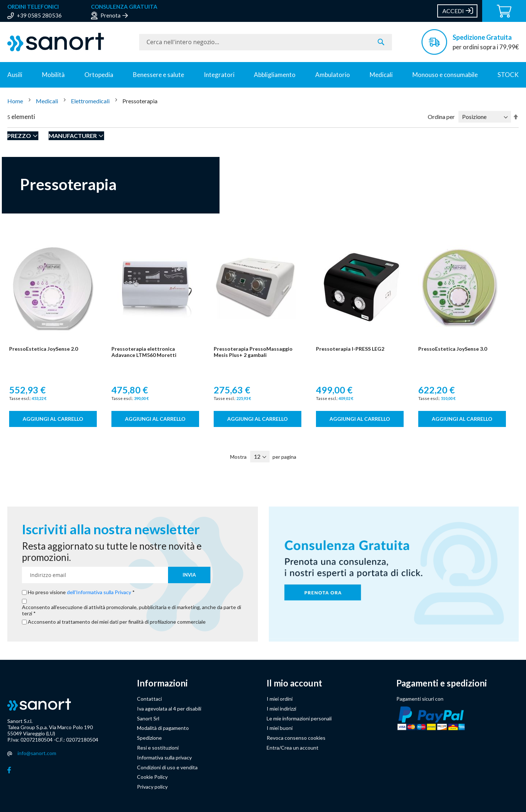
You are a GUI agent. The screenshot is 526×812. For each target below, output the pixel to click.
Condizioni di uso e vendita (167, 767)
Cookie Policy (152, 777)
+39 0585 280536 (39, 15)
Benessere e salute (159, 75)
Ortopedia (99, 75)
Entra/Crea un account (293, 748)
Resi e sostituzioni (158, 748)
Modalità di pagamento (163, 728)
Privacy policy (152, 787)
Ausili (15, 75)
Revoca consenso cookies (296, 738)
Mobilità (53, 75)
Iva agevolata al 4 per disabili (169, 709)
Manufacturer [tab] (73, 136)
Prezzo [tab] (19, 136)
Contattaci (149, 699)
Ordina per (441, 117)
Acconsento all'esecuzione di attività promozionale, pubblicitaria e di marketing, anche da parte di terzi (131, 610)
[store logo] (70, 42)
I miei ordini (280, 699)
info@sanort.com (37, 753)
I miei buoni (280, 728)
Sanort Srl (148, 718)
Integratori (219, 75)
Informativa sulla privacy (164, 757)
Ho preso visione (80, 592)
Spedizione (149, 738)
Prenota (110, 15)
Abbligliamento (275, 75)
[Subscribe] (189, 575)
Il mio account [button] (294, 683)
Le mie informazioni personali (299, 718)
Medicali (381, 75)
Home (16, 101)
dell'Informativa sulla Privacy (99, 592)
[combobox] (265, 42)
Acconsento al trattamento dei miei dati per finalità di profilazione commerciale (117, 622)
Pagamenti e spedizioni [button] (442, 683)
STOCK (508, 75)
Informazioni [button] (162, 683)
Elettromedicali (91, 101)
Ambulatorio (333, 75)
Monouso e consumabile (445, 75)
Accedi (453, 11)
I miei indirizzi (281, 709)
